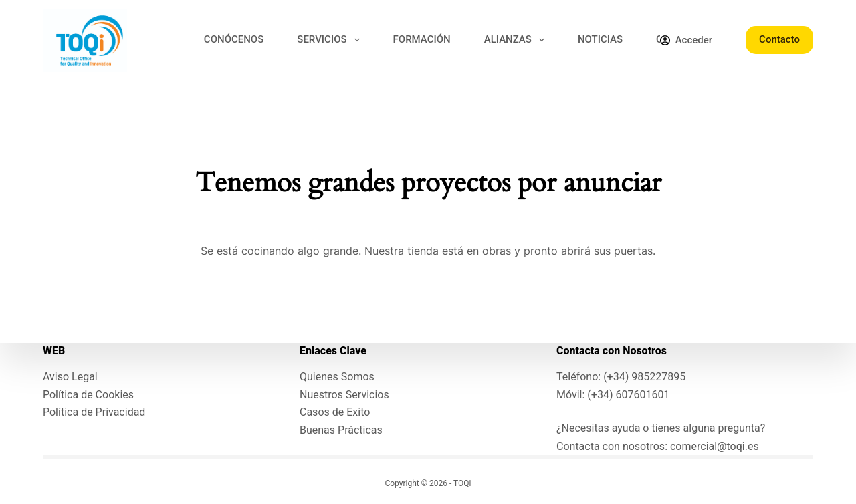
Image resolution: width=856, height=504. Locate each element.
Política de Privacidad (94, 412)
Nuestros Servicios (344, 395)
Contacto (779, 39)
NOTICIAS (600, 39)
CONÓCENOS (234, 39)
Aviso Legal (70, 377)
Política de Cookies (88, 395)
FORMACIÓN (422, 39)
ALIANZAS (517, 40)
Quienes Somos (337, 377)
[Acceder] (686, 40)
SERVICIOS (331, 40)
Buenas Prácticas (341, 430)
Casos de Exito (335, 412)
